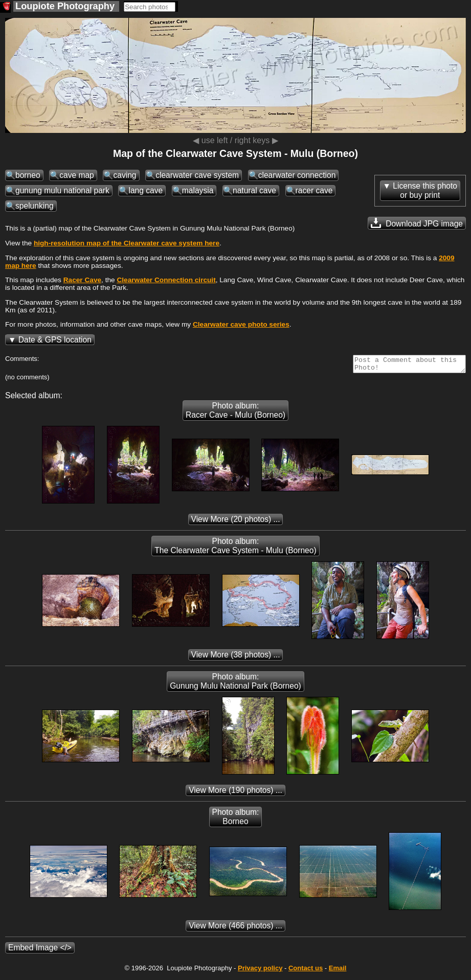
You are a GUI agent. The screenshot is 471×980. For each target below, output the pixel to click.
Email (338, 971)
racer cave (314, 190)
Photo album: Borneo (236, 820)
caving (125, 175)
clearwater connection (297, 175)
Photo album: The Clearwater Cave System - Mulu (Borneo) (235, 549)
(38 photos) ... (236, 658)
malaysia (198, 190)
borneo (28, 175)
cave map (77, 175)
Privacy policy (260, 971)
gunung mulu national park (62, 190)
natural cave (254, 190)
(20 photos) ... (236, 522)
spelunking (35, 206)
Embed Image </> (40, 951)
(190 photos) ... (235, 793)
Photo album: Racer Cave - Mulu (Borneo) (235, 413)
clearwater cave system (197, 175)
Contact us (306, 971)
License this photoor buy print (425, 190)
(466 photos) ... (235, 929)
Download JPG (417, 223)
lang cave (145, 190)
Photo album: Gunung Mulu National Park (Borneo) (235, 684)
